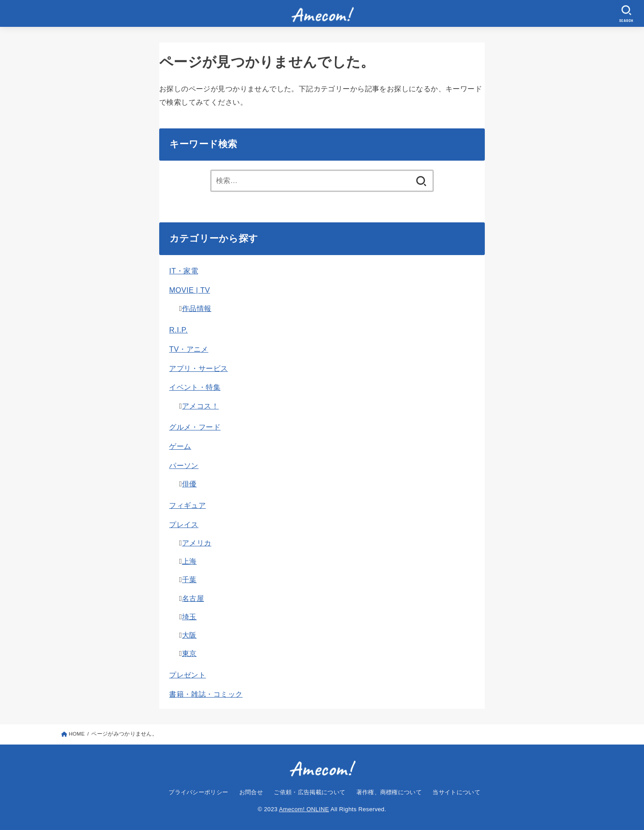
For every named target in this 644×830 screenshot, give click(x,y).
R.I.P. (178, 330)
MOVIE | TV (189, 290)
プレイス (184, 524)
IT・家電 (184, 271)
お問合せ (251, 792)
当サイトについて (456, 792)
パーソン (184, 465)
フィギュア (187, 505)
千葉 (189, 579)
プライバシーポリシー (198, 792)
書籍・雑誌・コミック (206, 694)
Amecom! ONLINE (304, 809)
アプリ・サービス (198, 368)
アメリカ (197, 543)
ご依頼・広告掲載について (309, 792)
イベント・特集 (195, 387)
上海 (189, 561)
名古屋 (193, 598)
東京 (189, 653)
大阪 (189, 635)
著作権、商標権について (389, 792)
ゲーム (180, 446)
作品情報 (197, 308)
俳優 (189, 484)
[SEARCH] (627, 14)
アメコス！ (200, 406)
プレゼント (187, 675)
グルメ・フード (195, 427)
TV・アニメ (189, 349)
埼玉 (189, 617)
